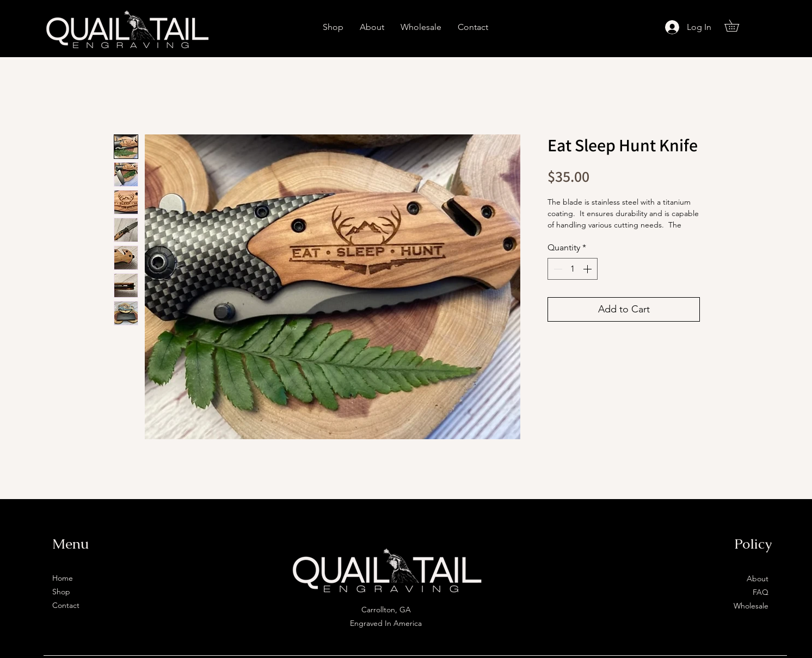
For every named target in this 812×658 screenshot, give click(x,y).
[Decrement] (557, 269)
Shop (61, 592)
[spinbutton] (573, 269)
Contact (66, 605)
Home (63, 578)
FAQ (761, 592)
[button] (737, 26)
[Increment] (588, 269)
